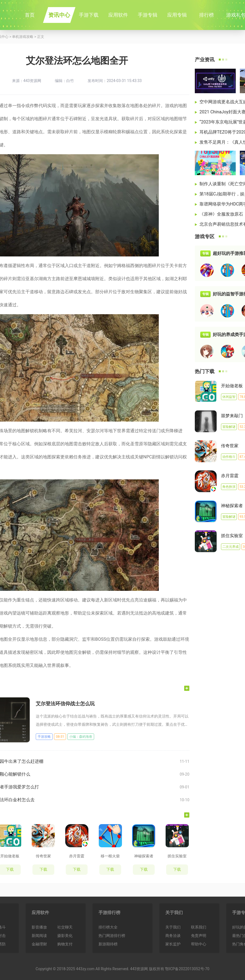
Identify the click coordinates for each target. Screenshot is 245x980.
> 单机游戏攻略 (21, 37)
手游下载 (89, 15)
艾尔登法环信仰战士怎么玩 (65, 704)
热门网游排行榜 (112, 936)
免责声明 (199, 936)
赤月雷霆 (77, 856)
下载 (43, 869)
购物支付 (65, 944)
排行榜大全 (108, 927)
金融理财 (39, 944)
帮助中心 (199, 944)
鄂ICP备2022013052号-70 (187, 969)
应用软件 (118, 15)
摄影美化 (65, 936)
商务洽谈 (173, 936)
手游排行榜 (109, 913)
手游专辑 (148, 15)
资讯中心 (59, 15)
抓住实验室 (177, 856)
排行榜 (207, 15)
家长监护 (173, 944)
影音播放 (39, 927)
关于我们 (174, 913)
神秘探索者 (144, 856)
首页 (30, 15)
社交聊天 (65, 927)
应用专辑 (177, 15)
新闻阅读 (39, 936)
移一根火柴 (110, 856)
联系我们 (199, 927)
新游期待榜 (108, 944)
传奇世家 (43, 856)
